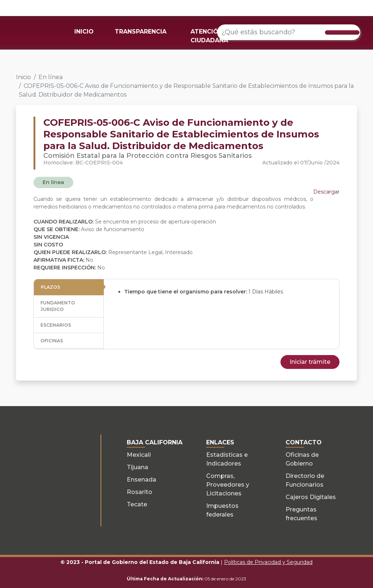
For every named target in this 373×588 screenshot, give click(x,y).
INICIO (84, 32)
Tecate (137, 504)
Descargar (326, 192)
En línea (51, 77)
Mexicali (139, 455)
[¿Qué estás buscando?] (289, 32)
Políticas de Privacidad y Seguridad (268, 562)
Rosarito (140, 492)
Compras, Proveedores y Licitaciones (228, 485)
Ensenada (142, 480)
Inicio (23, 77)
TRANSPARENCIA (141, 32)
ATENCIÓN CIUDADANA (209, 36)
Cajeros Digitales (311, 497)
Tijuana (138, 467)
